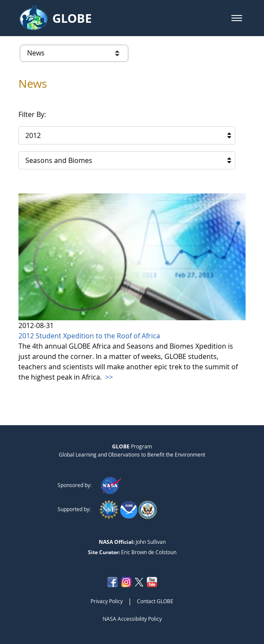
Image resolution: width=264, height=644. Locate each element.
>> (108, 377)
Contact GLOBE (155, 601)
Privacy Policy (107, 601)
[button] (237, 18)
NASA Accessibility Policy (132, 619)
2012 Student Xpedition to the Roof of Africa (89, 336)
